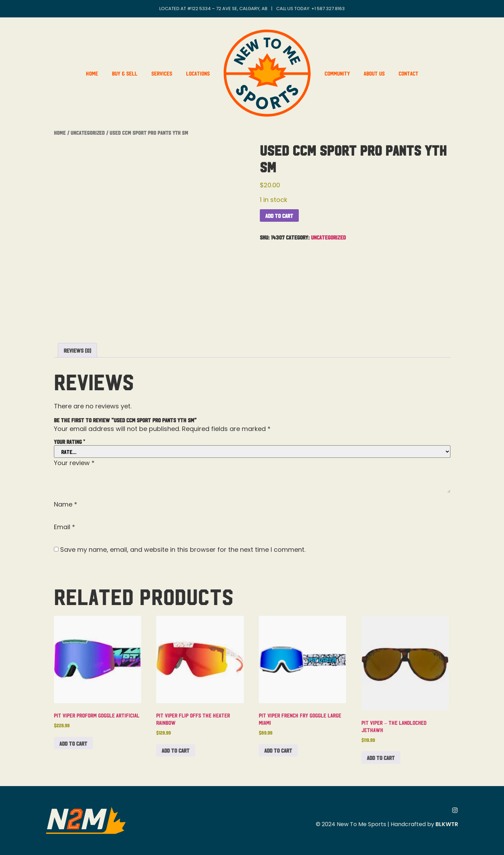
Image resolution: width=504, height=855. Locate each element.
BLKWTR (447, 824)
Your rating (69, 441)
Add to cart (279, 215)
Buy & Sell (125, 73)
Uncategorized (88, 132)
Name (66, 504)
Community (337, 73)
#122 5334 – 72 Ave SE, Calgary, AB (227, 9)
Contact (409, 73)
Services (162, 73)
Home (92, 73)
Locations (198, 73)
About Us (374, 73)
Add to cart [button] (73, 743)
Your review (74, 463)
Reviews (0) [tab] (77, 350)
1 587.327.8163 (330, 9)
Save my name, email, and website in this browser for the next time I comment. (183, 550)
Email (65, 527)
